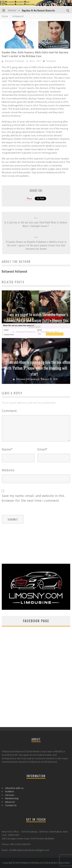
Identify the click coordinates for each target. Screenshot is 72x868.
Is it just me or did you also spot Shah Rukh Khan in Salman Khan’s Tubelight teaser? (36, 224)
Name (7, 449)
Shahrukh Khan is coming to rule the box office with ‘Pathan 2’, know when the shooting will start (38, 368)
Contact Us (11, 805)
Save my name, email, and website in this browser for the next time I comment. (33, 498)
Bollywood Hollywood (15, 61)
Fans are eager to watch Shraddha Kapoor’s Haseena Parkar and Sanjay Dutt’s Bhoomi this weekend (36, 320)
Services (10, 795)
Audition (10, 791)
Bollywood (51, 61)
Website (8, 470)
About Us (10, 802)
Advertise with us (14, 788)
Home (5, 16)
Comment (9, 411)
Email (42, 449)
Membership (12, 798)
